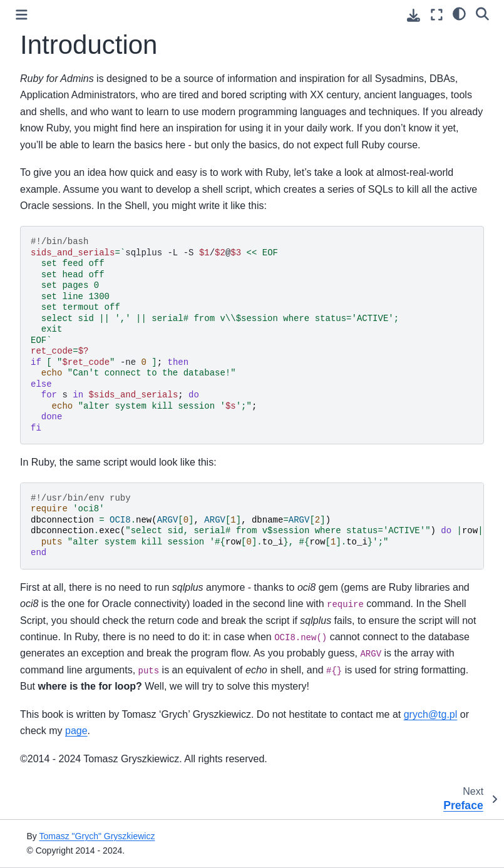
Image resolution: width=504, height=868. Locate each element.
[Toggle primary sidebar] (22, 15)
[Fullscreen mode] (437, 15)
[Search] (482, 13)
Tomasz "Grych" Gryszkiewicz (97, 836)
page (76, 731)
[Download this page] (414, 15)
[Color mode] (459, 13)
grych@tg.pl (431, 714)
